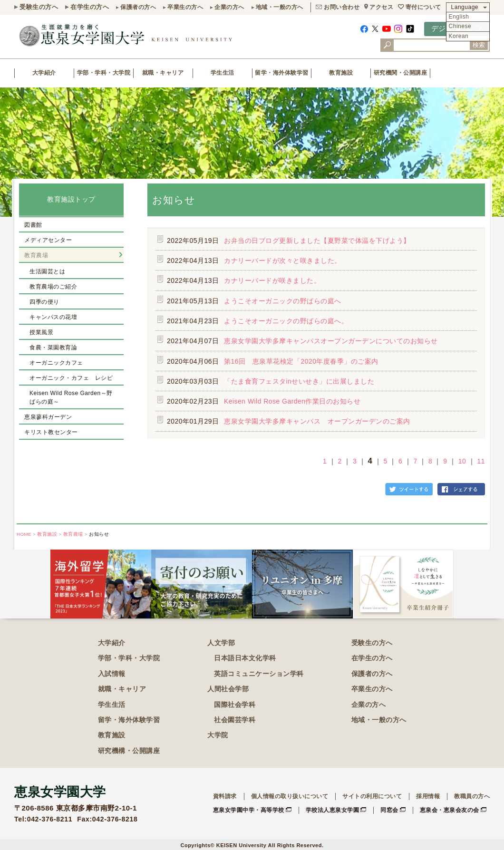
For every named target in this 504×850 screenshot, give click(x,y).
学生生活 (223, 73)
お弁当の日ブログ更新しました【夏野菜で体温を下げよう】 (317, 241)
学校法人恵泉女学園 (333, 810)
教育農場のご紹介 (53, 287)
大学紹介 (44, 73)
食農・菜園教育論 (53, 348)
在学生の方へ (90, 7)
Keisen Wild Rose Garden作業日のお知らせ (292, 401)
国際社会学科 (235, 705)
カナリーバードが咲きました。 (272, 280)
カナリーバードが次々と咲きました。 (283, 261)
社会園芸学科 (235, 720)
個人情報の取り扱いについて (290, 796)
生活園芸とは (47, 271)
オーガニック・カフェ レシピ (71, 378)
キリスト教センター (51, 432)
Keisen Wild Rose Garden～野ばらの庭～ (71, 397)
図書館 (33, 225)
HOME (24, 534)
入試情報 (112, 674)
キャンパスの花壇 (53, 317)
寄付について (423, 7)
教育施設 (341, 73)
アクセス (381, 7)
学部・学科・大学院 (104, 73)
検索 (479, 45)
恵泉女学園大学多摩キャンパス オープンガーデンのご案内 (317, 421)
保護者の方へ (138, 7)
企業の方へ (229, 7)
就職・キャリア (163, 73)
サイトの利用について (372, 796)
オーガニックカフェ (56, 363)
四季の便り (44, 302)
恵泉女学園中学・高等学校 (249, 810)
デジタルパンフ (457, 28)
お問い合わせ (342, 7)
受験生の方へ (39, 7)
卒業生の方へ (185, 7)
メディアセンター (48, 240)
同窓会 (389, 810)
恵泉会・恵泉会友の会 (450, 810)
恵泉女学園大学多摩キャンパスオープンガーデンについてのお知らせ (331, 341)
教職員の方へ (472, 796)
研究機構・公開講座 (129, 751)
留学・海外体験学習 (282, 73)
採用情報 (428, 796)
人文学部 (221, 643)
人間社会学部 (228, 689)
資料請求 (225, 796)
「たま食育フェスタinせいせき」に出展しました (299, 381)
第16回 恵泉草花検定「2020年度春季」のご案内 (301, 361)
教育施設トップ (71, 199)
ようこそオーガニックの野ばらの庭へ (283, 301)
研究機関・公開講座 (401, 73)
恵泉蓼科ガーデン (48, 417)
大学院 (218, 735)
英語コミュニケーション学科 (259, 674)
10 (462, 461)
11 (481, 461)
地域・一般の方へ (280, 7)
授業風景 (41, 332)
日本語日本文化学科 (245, 658)
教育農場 (36, 255)
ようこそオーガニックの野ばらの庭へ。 (286, 321)
